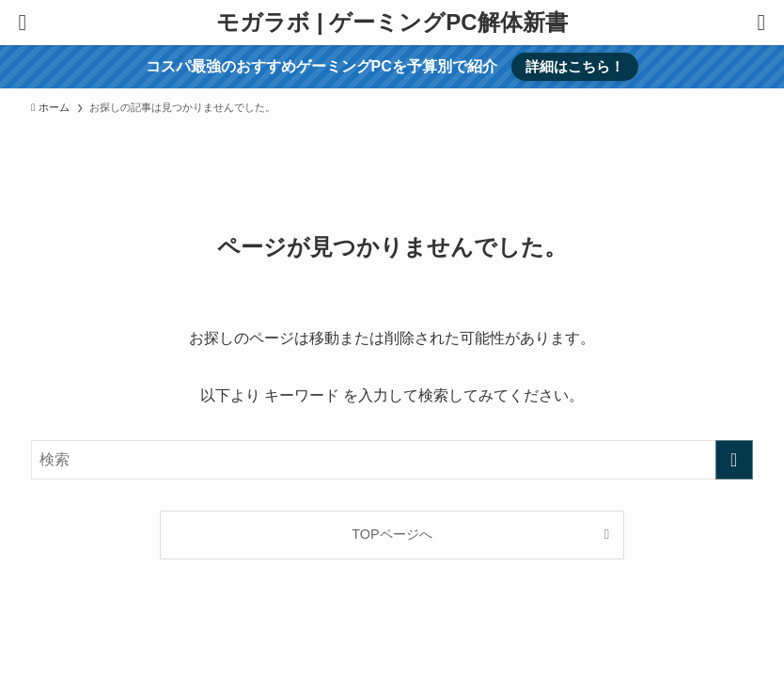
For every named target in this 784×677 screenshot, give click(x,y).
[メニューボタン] (23, 23)
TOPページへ (392, 534)
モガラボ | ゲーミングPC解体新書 (392, 23)
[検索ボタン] (761, 23)
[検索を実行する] (734, 460)
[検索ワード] (392, 460)
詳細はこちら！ (575, 66)
